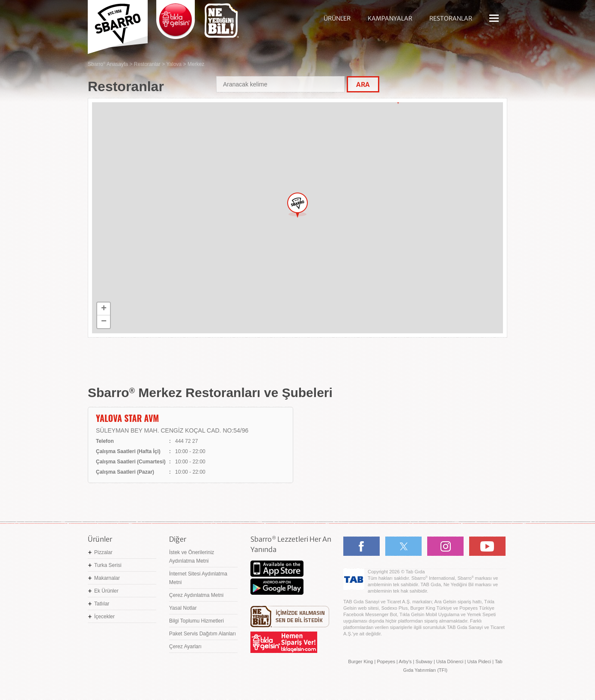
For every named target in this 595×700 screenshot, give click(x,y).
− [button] (104, 322)
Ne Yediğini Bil (290, 617)
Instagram (445, 546)
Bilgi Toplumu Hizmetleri (196, 621)
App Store (277, 569)
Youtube (487, 546)
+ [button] (104, 309)
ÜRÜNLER (337, 18)
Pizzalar (103, 552)
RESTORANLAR (451, 18)
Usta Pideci (479, 661)
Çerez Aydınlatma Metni (196, 595)
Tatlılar (102, 604)
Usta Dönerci (450, 661)
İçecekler (104, 617)
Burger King (360, 661)
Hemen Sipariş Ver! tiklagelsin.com (284, 642)
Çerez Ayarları (185, 647)
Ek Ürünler (106, 591)
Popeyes (386, 661)
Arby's (405, 661)
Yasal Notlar (183, 608)
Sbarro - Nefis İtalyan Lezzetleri (118, 24)
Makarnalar (107, 578)
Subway (424, 661)
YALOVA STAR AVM (127, 418)
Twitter (403, 546)
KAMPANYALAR (390, 18)
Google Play (277, 587)
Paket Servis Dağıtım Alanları (202, 634)
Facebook (361, 546)
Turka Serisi (108, 565)
